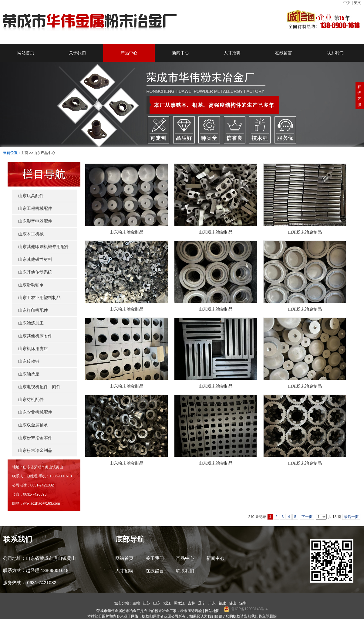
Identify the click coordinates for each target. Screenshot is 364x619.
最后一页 (351, 517)
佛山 (233, 603)
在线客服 (359, 96)
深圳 (243, 603)
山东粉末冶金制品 (126, 232)
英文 (357, 3)
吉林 (191, 603)
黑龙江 (179, 603)
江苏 (147, 603)
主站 (136, 603)
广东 (212, 603)
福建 (222, 603)
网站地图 (212, 611)
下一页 (307, 517)
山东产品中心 (44, 153)
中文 (347, 3)
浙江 (167, 603)
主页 (25, 153)
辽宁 (202, 603)
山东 (157, 603)
